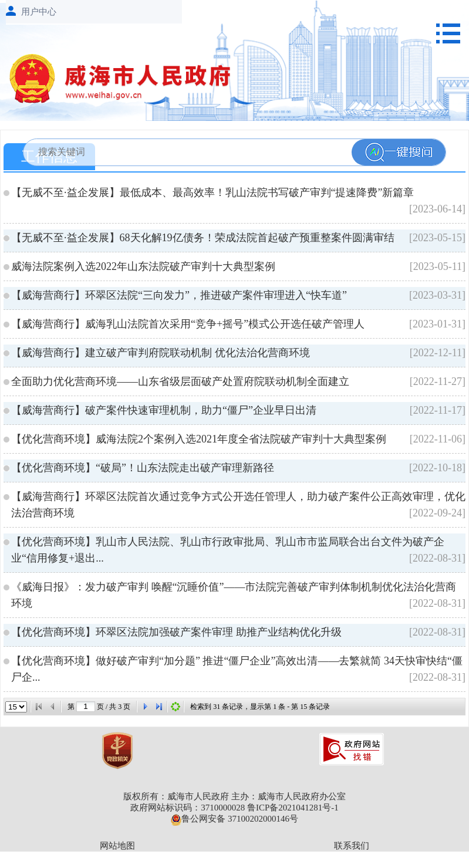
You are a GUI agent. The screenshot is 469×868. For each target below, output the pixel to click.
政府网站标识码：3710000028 (188, 808)
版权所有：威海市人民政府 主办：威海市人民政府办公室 (234, 796)
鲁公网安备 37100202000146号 (234, 819)
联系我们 (352, 846)
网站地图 (117, 846)
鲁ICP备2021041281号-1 (293, 808)
